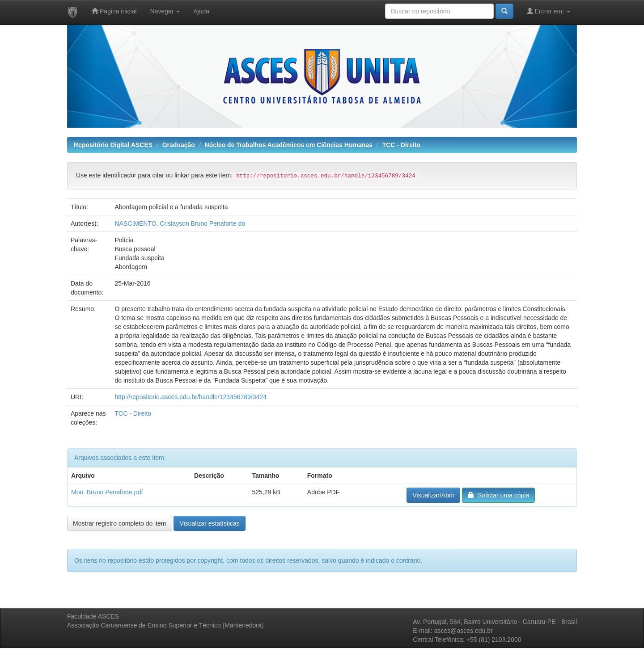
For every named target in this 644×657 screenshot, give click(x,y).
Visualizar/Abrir (433, 495)
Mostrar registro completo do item (120, 523)
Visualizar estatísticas (209, 523)
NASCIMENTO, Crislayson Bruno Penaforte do (180, 223)
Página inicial (114, 11)
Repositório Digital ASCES (113, 145)
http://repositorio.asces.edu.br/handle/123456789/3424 (190, 397)
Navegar (165, 11)
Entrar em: (549, 11)
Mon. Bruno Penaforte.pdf (107, 492)
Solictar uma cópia (498, 495)
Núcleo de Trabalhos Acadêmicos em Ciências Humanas (289, 145)
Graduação (179, 145)
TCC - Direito (402, 145)
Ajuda (201, 11)
